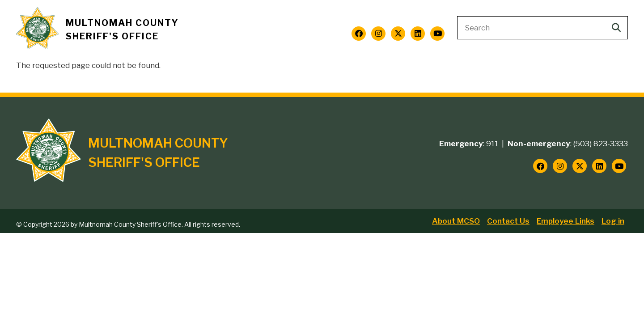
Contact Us (508, 221)
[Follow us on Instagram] (378, 34)
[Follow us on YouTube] (437, 34)
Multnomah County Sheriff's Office (122, 30)
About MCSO (456, 221)
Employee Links (566, 221)
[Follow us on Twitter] (398, 34)
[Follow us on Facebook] (359, 34)
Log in (613, 221)
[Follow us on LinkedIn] (418, 34)
